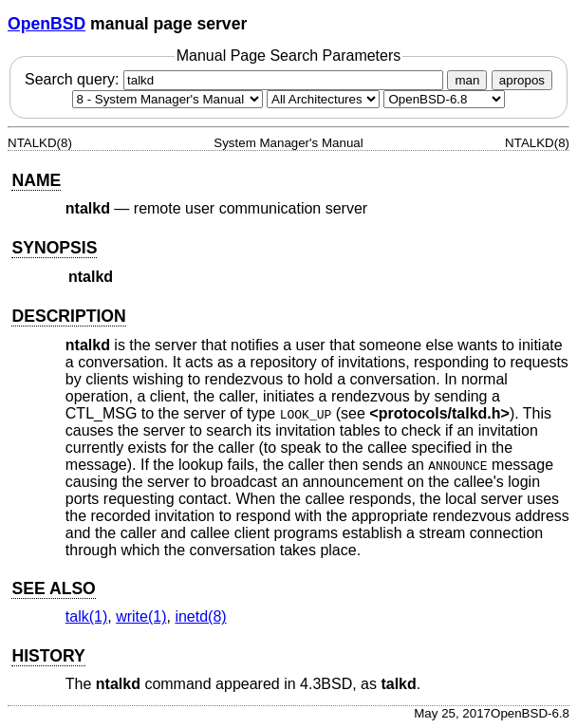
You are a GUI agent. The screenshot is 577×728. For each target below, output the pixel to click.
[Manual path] (444, 99)
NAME (36, 180)
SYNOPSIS (54, 248)
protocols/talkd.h (440, 413)
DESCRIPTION (68, 316)
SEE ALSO (53, 588)
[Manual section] (168, 99)
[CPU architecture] (323, 99)
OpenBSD (47, 24)
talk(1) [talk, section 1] (86, 616)
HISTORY (48, 656)
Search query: (236, 79)
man (467, 80)
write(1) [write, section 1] (141, 616)
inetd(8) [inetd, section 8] (200, 616)
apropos (522, 80)
